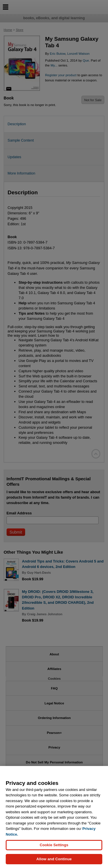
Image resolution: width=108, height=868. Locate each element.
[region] (54, 817)
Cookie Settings (54, 845)
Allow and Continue (54, 859)
